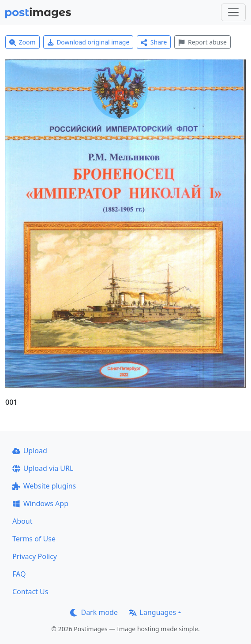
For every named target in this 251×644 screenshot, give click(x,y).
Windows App (40, 503)
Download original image (88, 42)
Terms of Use (34, 539)
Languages (152, 612)
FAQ (19, 574)
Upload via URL (43, 468)
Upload (30, 451)
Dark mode (94, 612)
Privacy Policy (35, 556)
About (22, 521)
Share (154, 42)
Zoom (22, 42)
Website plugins (44, 486)
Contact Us (30, 592)
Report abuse (202, 42)
